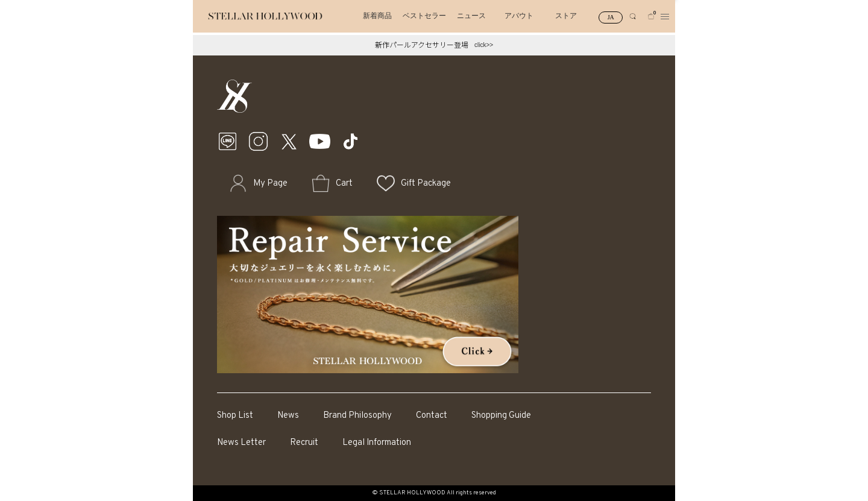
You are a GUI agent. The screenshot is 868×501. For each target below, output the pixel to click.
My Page (270, 184)
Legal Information (377, 443)
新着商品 (377, 16)
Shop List (235, 416)
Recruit (304, 443)
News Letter (241, 443)
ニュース (471, 16)
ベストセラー (424, 16)
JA (611, 17)
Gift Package (426, 184)
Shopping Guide (501, 416)
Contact (432, 416)
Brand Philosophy (357, 416)
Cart (344, 184)
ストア (566, 16)
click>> (484, 45)
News (288, 416)
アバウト (519, 16)
